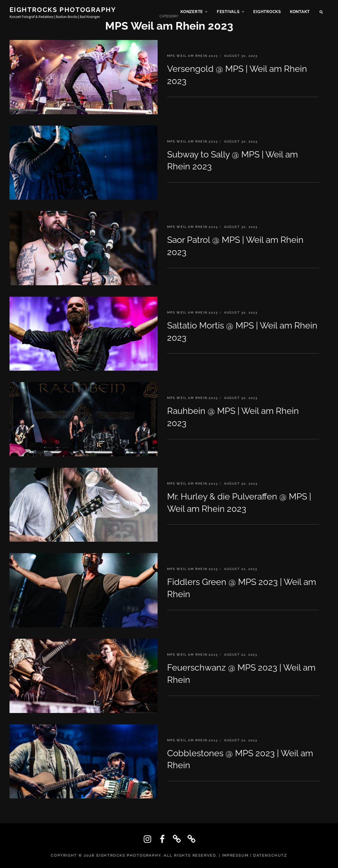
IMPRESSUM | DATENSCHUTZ (255, 855)
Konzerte (192, 13)
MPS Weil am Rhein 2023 (193, 56)
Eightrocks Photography (63, 10)
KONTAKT (300, 13)
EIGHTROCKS (267, 13)
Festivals (228, 13)
